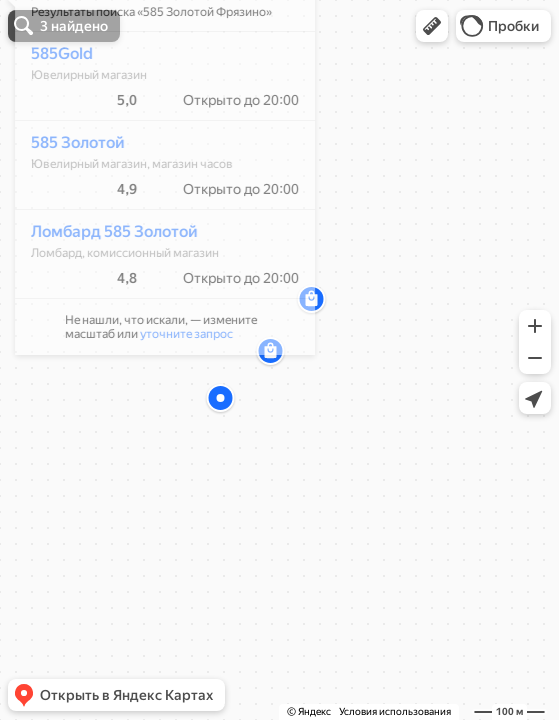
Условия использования (395, 711)
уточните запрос (175, 393)
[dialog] (154, 233)
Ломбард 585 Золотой (103, 290)
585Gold (51, 112)
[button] (432, 26)
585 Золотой (67, 201)
